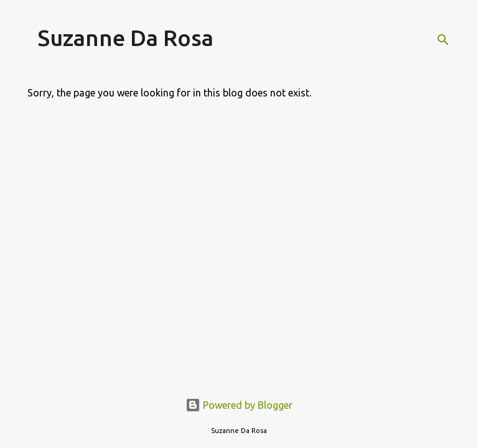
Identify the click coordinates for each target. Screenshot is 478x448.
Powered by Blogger (239, 405)
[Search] (443, 40)
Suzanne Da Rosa (125, 38)
